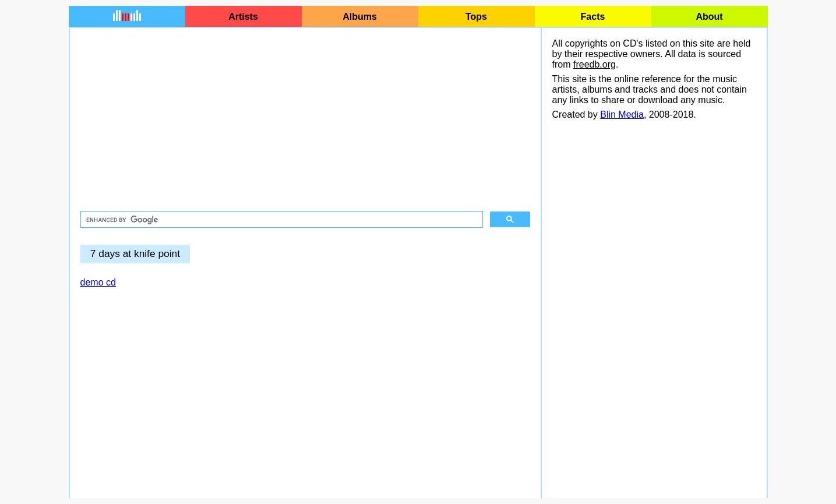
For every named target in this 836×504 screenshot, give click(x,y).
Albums (360, 17)
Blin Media (622, 114)
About (709, 17)
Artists (243, 17)
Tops (476, 17)
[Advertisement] (305, 120)
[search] (281, 220)
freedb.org (595, 64)
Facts (593, 17)
